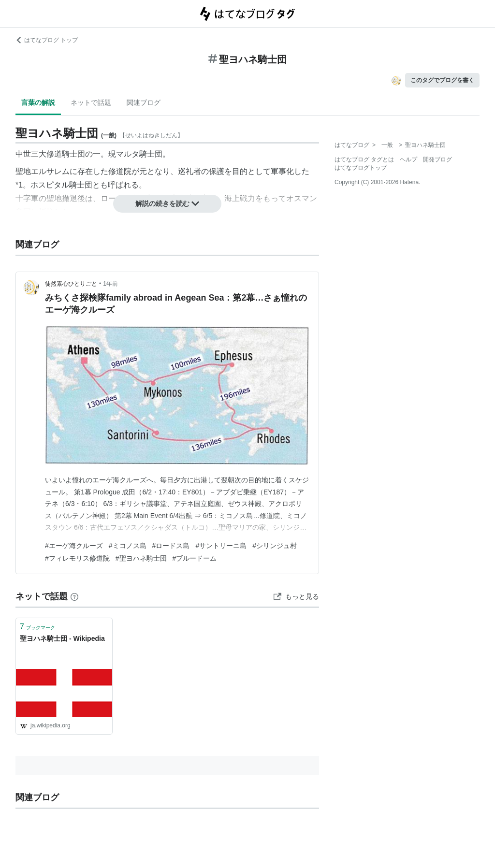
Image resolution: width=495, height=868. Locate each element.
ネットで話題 (91, 102)
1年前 (110, 284)
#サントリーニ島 (221, 546)
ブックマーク (37, 627)
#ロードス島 (171, 546)
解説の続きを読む (167, 203)
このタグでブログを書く (442, 80)
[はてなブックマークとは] (74, 596)
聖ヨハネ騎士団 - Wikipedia (62, 638)
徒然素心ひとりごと (71, 284)
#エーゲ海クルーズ (74, 546)
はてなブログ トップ (47, 40)
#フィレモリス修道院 (77, 558)
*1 (19, 185)
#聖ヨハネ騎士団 (141, 558)
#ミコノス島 (128, 546)
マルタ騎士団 (139, 154)
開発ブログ (437, 159)
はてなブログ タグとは (364, 159)
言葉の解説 (38, 102)
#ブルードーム (195, 558)
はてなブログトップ (361, 168)
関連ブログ (144, 102)
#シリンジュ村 (275, 546)
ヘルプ (408, 159)
